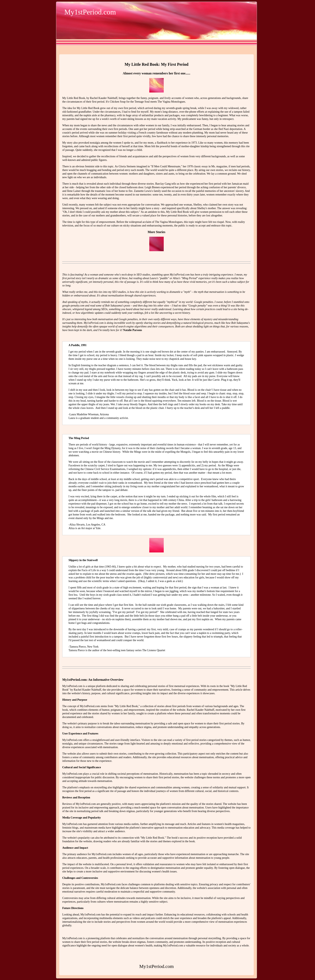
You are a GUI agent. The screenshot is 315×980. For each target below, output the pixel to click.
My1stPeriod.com (90, 12)
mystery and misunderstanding (221, 319)
